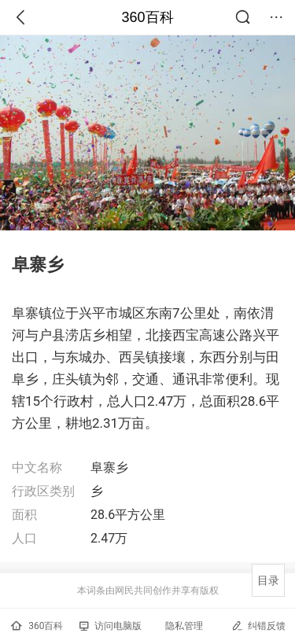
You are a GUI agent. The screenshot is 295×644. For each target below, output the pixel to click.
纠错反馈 (258, 626)
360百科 (147, 17)
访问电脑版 (111, 626)
